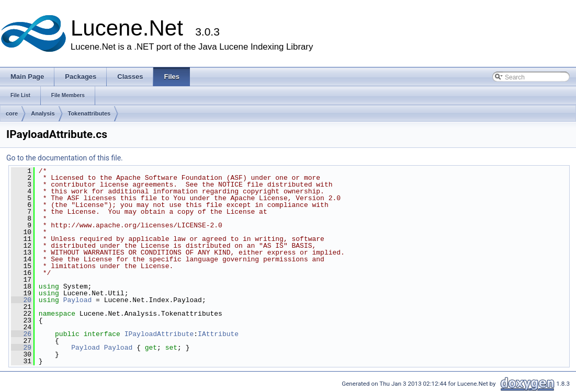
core (12, 113)
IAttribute (218, 334)
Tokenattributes (89, 113)
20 (21, 300)
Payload (78, 300)
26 (21, 334)
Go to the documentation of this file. (65, 158)
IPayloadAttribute (159, 334)
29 (21, 348)
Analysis (43, 113)
